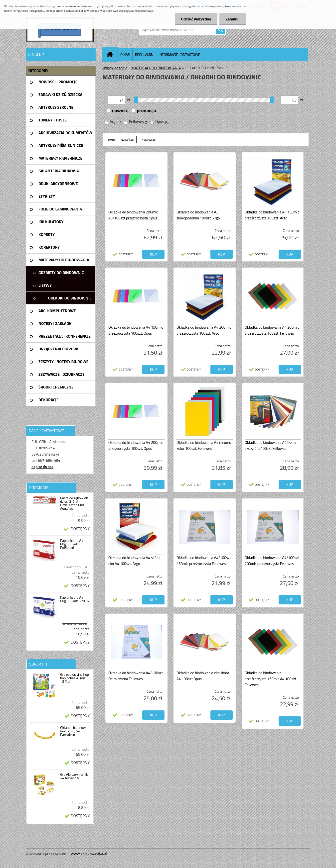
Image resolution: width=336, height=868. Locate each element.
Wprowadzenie (115, 68)
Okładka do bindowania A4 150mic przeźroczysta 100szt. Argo (272, 215)
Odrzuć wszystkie (196, 19)
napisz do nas (42, 467)
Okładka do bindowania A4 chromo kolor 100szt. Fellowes (204, 445)
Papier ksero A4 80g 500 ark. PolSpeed (72, 544)
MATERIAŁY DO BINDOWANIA (156, 68)
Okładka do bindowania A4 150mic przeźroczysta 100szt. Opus (136, 330)
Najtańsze (127, 140)
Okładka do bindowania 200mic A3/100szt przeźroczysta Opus (133, 215)
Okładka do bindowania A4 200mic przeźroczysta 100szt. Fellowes (272, 330)
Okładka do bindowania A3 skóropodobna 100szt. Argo (198, 215)
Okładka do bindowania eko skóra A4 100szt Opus (203, 676)
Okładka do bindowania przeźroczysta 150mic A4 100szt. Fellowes (271, 679)
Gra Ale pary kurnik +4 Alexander (74, 776)
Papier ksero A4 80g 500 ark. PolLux (75, 599)
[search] (220, 30)
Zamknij (233, 19)
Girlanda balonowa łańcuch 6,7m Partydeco (74, 731)
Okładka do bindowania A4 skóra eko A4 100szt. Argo (134, 561)
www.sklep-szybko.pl (89, 853)
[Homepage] (112, 54)
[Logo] (60, 30)
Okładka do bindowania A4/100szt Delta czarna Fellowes (136, 676)
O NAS (125, 54)
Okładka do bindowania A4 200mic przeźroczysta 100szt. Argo (204, 330)
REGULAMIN (144, 54)
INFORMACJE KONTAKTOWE (179, 54)
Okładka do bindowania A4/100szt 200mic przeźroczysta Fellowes (272, 561)
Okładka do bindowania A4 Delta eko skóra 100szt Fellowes (270, 445)
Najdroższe (149, 140)
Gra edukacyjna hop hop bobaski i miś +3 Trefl (75, 678)
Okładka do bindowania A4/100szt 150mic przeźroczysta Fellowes (204, 561)
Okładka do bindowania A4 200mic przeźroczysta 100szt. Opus (136, 445)
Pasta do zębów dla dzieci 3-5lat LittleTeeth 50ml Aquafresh (74, 503)
